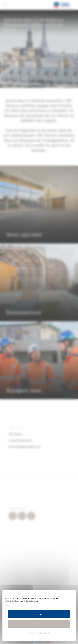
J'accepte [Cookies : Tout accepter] (39, 614)
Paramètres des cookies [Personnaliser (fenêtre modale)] (39, 633)
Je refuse (39, 624)
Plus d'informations (13, 605)
